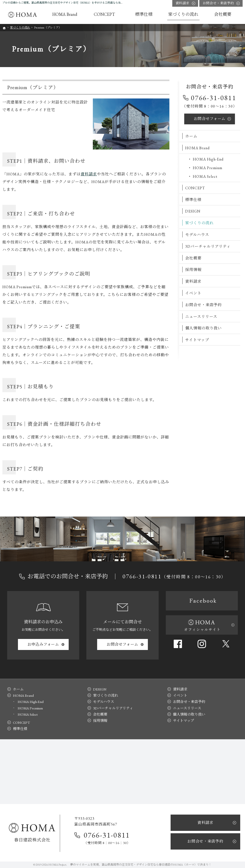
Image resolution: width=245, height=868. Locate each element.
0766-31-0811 (214, 98)
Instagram (202, 644)
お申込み (43, 644)
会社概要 (193, 258)
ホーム (191, 136)
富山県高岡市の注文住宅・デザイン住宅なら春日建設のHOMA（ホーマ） (149, 865)
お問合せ (210, 119)
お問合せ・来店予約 (203, 305)
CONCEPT (195, 188)
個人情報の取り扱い (203, 328)
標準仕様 (193, 200)
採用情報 (193, 270)
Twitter (226, 644)
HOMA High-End (208, 159)
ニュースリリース (201, 317)
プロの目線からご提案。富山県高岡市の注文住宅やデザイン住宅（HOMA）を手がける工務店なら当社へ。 (65, 3)
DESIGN (193, 211)
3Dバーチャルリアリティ (208, 246)
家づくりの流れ (199, 223)
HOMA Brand (197, 148)
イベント (193, 293)
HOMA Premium (208, 168)
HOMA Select (205, 176)
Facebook (178, 644)
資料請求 (89, 174)
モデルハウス (197, 235)
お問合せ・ (218, 3)
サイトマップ (197, 340)
